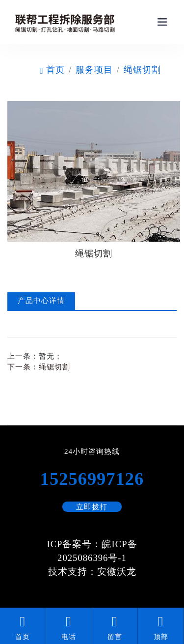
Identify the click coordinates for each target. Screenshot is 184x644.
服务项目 (94, 70)
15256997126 (92, 479)
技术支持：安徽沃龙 (92, 572)
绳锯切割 (142, 70)
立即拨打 (92, 507)
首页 (52, 70)
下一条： (39, 367)
